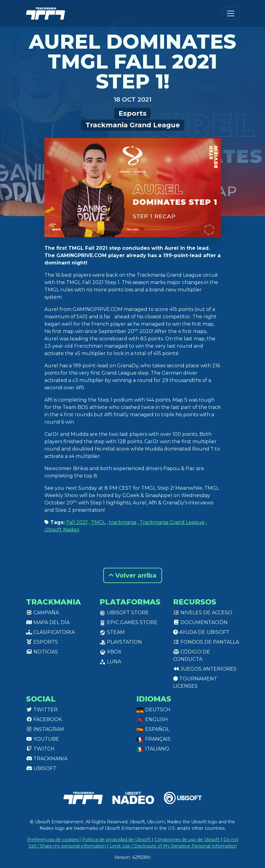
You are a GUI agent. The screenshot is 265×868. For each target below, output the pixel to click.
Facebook (44, 719)
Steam (112, 632)
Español (153, 729)
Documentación (200, 622)
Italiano (153, 749)
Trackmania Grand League (133, 125)
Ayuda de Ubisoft (201, 632)
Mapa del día (48, 622)
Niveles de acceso (203, 613)
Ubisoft (41, 768)
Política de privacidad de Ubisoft (117, 840)
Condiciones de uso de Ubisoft (187, 840)
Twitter (42, 710)
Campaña (42, 613)
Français (153, 739)
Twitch (40, 749)
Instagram (45, 729)
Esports (132, 113)
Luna (110, 662)
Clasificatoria (50, 632)
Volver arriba (133, 575)
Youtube (43, 739)
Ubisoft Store (124, 613)
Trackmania (47, 759)
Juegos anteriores (205, 669)
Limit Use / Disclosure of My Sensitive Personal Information (173, 846)
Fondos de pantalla (206, 642)
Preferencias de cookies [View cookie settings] (53, 840)
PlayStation (121, 642)
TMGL (98, 522)
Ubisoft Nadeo (62, 530)
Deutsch (153, 710)
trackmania (123, 522)
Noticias (42, 652)
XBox (111, 652)
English (152, 719)
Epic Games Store (129, 622)
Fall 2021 (77, 522)
